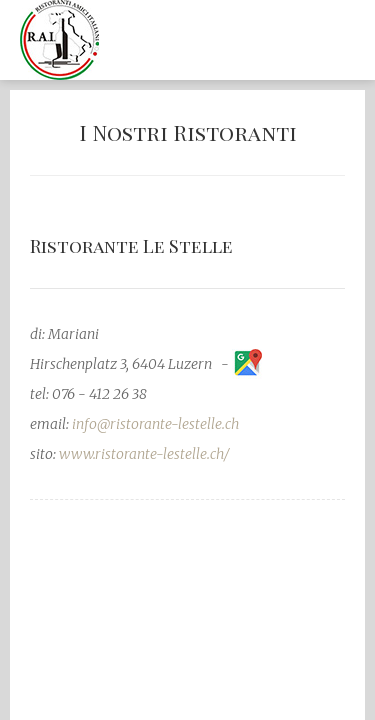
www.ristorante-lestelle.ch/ (144, 454)
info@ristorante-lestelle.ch (155, 424)
